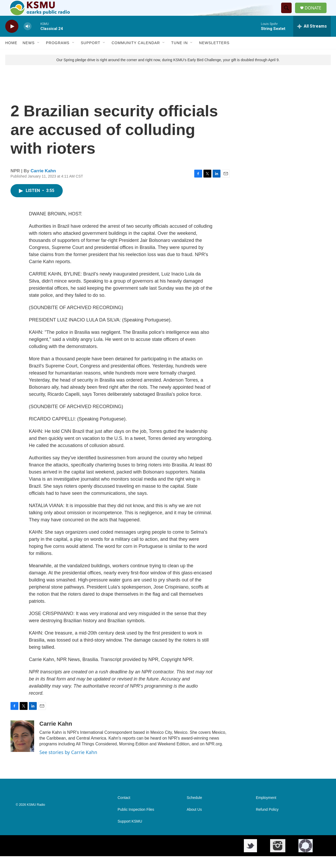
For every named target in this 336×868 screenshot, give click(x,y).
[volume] (28, 38)
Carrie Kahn (43, 183)
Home (11, 55)
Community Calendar (136, 55)
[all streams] (312, 38)
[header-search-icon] (288, 14)
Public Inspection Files (136, 821)
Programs (58, 55)
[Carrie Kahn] (22, 748)
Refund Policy (267, 821)
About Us (194, 821)
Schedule (194, 810)
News (29, 55)
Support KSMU (130, 833)
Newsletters (214, 55)
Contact (124, 810)
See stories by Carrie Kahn (68, 764)
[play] (12, 38)
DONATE (316, 14)
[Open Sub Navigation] (39, 55)
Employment (266, 810)
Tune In (179, 55)
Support (91, 55)
